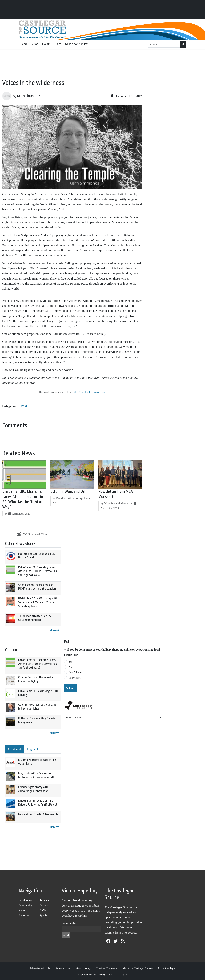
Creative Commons (107, 968)
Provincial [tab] (14, 749)
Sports (44, 915)
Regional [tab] (32, 749)
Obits (58, 44)
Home (24, 44)
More (54, 630)
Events (46, 44)
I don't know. (76, 672)
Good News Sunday (76, 44)
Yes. (71, 662)
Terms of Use (62, 968)
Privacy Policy (83, 968)
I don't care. (75, 678)
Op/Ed (23, 406)
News (35, 44)
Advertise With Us (40, 968)
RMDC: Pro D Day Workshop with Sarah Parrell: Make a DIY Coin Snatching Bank (38, 602)
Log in (124, 975)
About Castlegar (167, 968)
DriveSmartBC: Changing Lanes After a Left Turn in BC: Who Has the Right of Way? (38, 571)
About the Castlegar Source (137, 968)
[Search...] (164, 44)
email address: (71, 923)
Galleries (24, 915)
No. (71, 667)
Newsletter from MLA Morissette (38, 814)
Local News (25, 900)
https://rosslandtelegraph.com (89, 392)
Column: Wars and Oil (67, 492)
